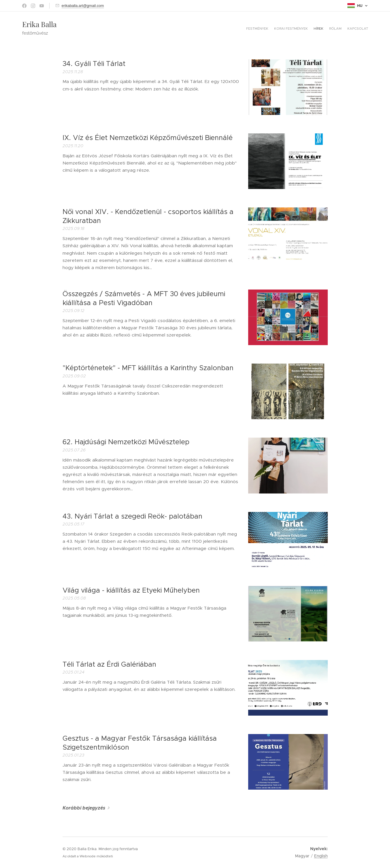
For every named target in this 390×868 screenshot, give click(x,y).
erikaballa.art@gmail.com (83, 6)
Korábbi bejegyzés (84, 808)
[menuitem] (346, 29)
